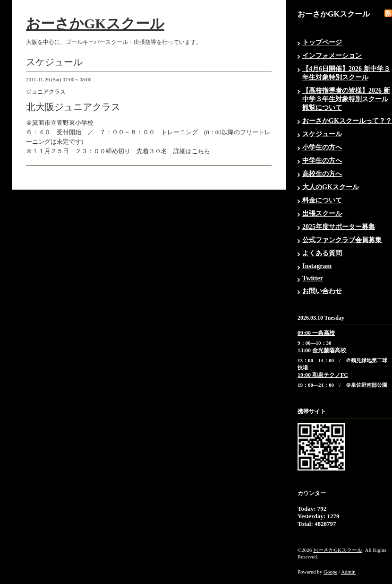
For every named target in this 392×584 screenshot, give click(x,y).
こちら (201, 151)
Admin (348, 572)
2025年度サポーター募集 (339, 227)
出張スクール (322, 214)
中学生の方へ (322, 161)
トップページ (322, 42)
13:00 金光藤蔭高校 (322, 350)
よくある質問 (322, 253)
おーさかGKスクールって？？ (347, 121)
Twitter (313, 278)
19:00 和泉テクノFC (323, 375)
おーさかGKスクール (95, 23)
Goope (330, 572)
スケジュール (322, 134)
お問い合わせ (322, 291)
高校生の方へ (322, 174)
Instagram (317, 266)
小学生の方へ (322, 147)
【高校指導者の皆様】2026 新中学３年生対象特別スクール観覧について (346, 99)
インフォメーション (332, 56)
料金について (322, 200)
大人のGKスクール (331, 187)
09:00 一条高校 (316, 333)
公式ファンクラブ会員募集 (342, 240)
